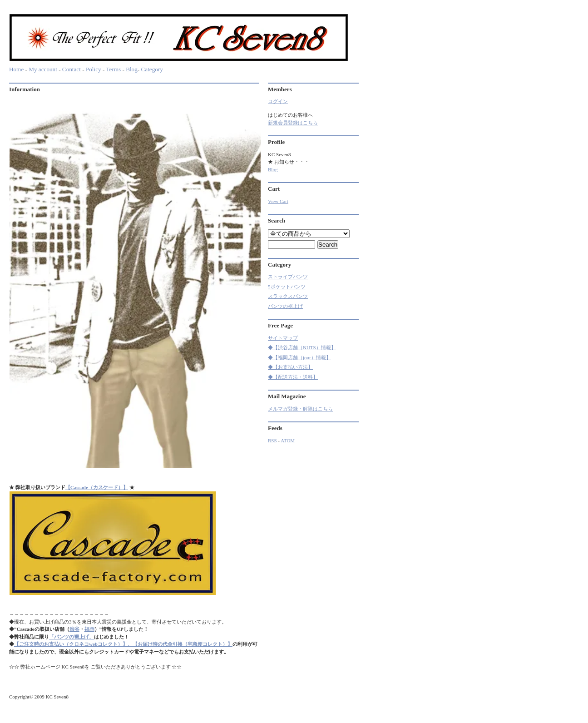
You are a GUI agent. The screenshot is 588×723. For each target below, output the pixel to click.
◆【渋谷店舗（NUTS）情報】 (302, 347)
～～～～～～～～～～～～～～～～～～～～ (59, 614)
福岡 (89, 629)
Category (152, 69)
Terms (113, 69)
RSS (272, 441)
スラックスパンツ (288, 296)
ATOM (288, 441)
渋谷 (74, 629)
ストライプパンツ (288, 277)
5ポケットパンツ (287, 287)
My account (43, 69)
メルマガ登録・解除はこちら (300, 409)
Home (16, 69)
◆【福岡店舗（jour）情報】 (299, 357)
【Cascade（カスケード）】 (97, 487)
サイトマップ (283, 338)
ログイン (278, 101)
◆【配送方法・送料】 (293, 377)
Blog (132, 69)
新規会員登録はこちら (293, 123)
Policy (94, 69)
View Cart (278, 201)
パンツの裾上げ (285, 306)
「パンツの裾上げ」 (72, 637)
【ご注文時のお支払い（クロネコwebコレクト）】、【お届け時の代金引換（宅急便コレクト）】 (123, 644)
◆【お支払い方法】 (290, 367)
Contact (72, 69)
